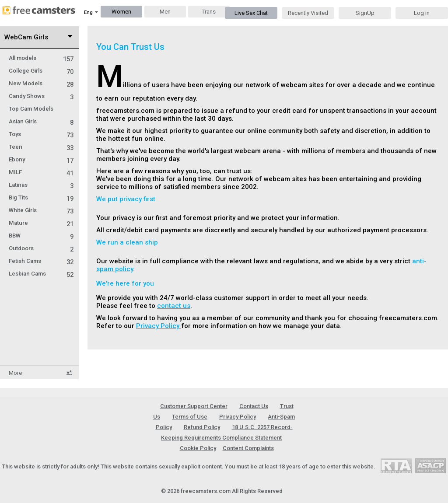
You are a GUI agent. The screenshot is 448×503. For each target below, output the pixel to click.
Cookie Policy (198, 448)
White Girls (41, 210)
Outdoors (41, 248)
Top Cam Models (31, 109)
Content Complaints (248, 448)
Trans (209, 12)
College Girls (41, 71)
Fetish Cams (41, 261)
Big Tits (41, 197)
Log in (422, 13)
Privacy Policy (159, 326)
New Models (41, 83)
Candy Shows (41, 96)
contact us (174, 306)
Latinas (41, 185)
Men (165, 12)
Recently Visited (308, 13)
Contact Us (254, 406)
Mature (41, 223)
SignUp (365, 13)
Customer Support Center (194, 406)
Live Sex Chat (251, 13)
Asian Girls (41, 121)
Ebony (41, 159)
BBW (41, 236)
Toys (41, 134)
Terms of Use (190, 417)
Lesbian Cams (41, 274)
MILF (41, 172)
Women (121, 12)
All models (41, 58)
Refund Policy (202, 427)
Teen (41, 147)
